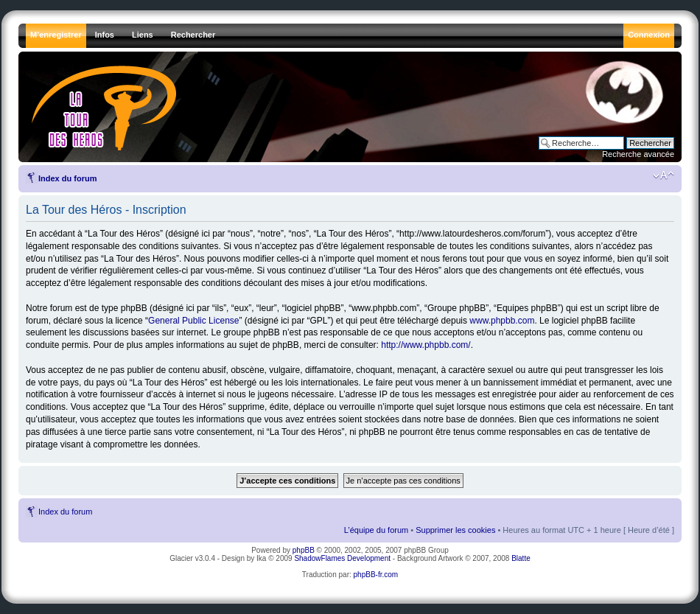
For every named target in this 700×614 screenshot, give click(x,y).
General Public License (193, 321)
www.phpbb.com (502, 321)
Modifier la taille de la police (664, 175)
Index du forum (67, 178)
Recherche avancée (638, 154)
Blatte (521, 558)
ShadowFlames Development (342, 558)
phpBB (304, 550)
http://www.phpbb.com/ (426, 345)
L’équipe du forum (376, 530)
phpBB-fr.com (376, 575)
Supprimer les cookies (455, 530)
